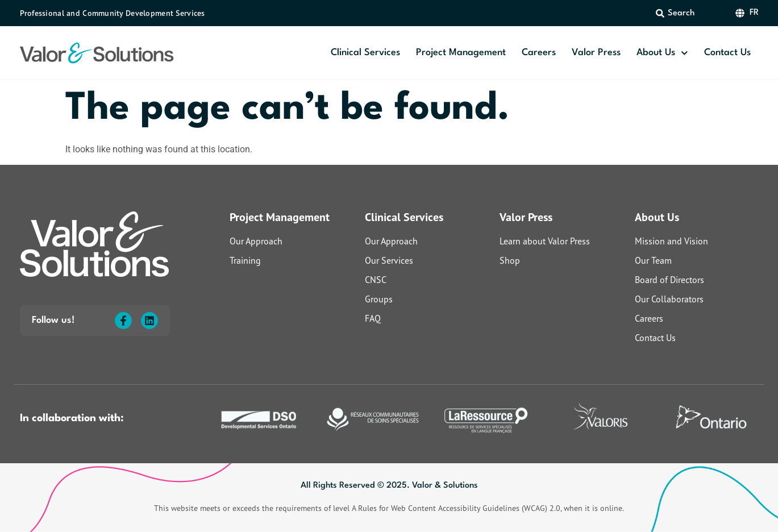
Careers (539, 53)
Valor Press (596, 53)
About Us (662, 53)
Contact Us (727, 53)
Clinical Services (365, 53)
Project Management (461, 53)
